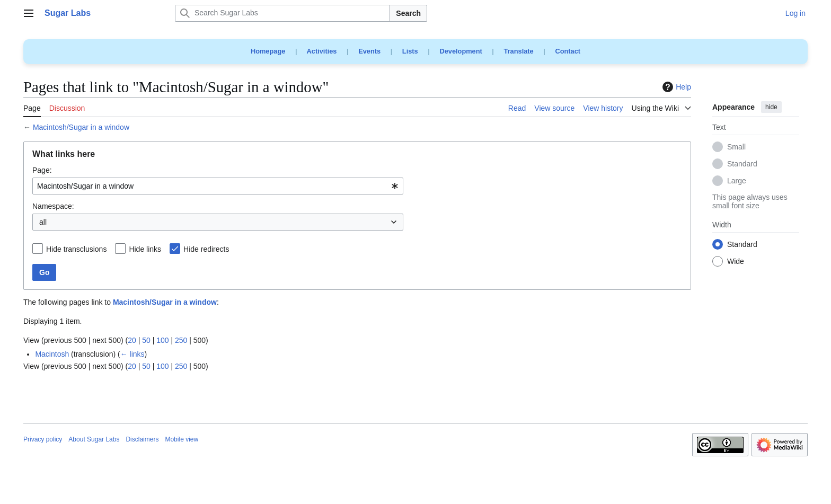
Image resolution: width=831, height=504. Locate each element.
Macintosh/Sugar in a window (81, 127)
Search (408, 13)
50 (146, 340)
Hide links (145, 249)
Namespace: (53, 206)
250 (181, 340)
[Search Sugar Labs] (282, 13)
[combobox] (218, 186)
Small (736, 147)
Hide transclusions (76, 249)
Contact (568, 51)
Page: (42, 170)
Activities (322, 51)
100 (162, 340)
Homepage (268, 51)
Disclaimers (142, 439)
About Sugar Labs (94, 439)
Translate (519, 51)
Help (675, 87)
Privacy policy (43, 439)
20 (132, 340)
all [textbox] (43, 222)
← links (132, 354)
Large (737, 181)
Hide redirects (206, 249)
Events (369, 51)
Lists (410, 51)
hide (771, 107)
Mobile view (182, 439)
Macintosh (52, 354)
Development (461, 51)
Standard (742, 164)
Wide (736, 262)
